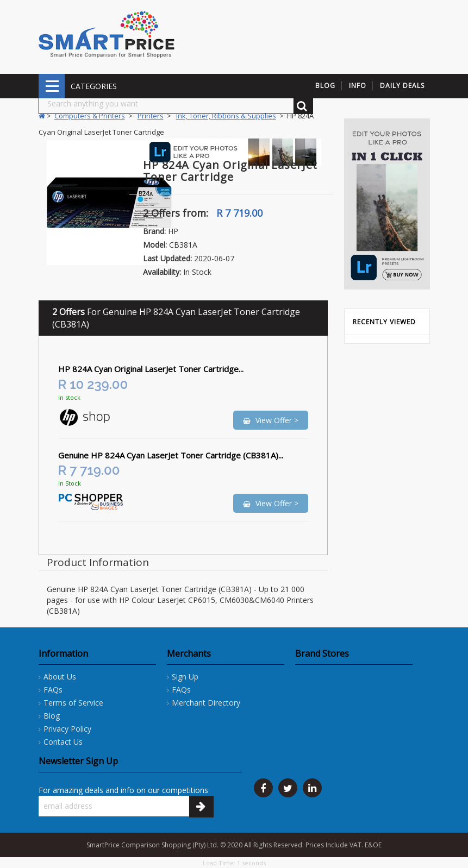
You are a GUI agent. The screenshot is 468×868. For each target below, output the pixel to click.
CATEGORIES (52, 86)
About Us (60, 677)
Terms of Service (73, 703)
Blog (52, 716)
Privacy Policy (67, 729)
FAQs (53, 690)
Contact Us (63, 742)
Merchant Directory (206, 703)
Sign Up (185, 677)
